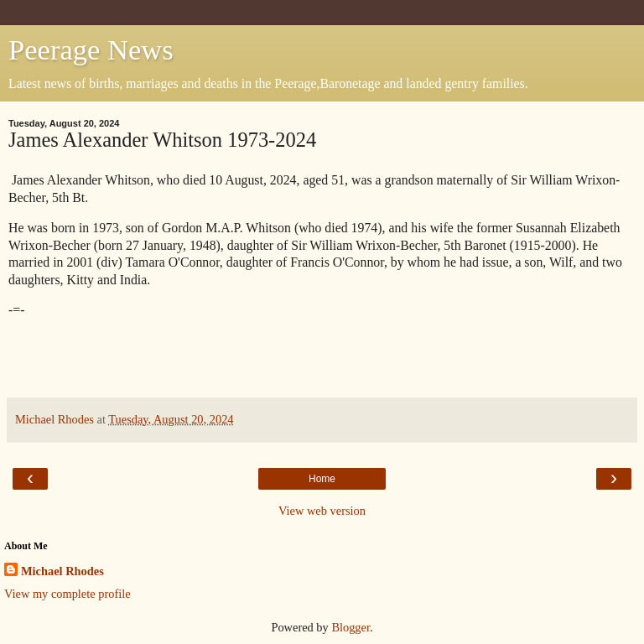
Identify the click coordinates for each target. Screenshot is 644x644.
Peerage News (91, 49)
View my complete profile (68, 594)
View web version (322, 511)
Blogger (351, 627)
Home (322, 479)
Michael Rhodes (62, 571)
